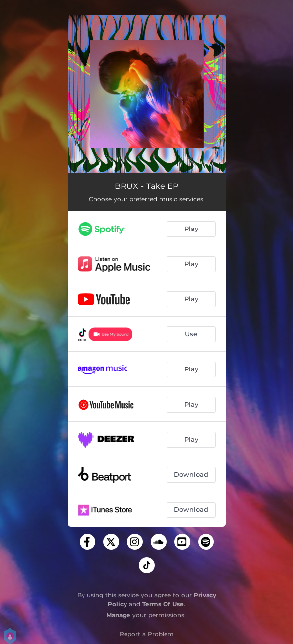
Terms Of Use (163, 604)
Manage (118, 615)
